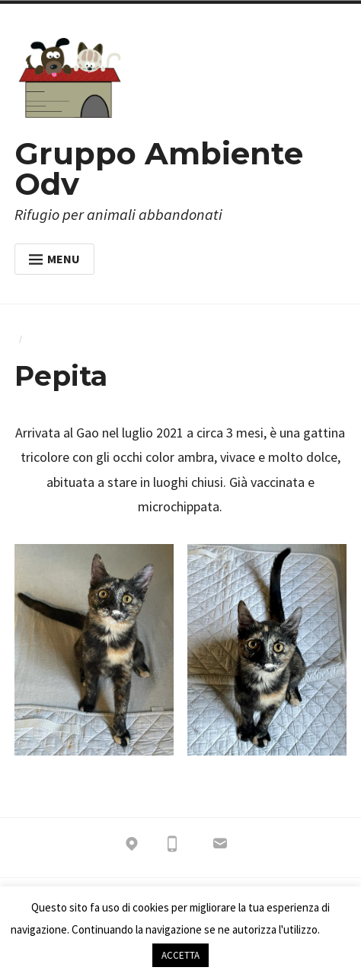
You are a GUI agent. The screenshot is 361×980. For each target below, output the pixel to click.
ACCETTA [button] (180, 955)
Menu (54, 259)
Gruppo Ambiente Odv (159, 169)
